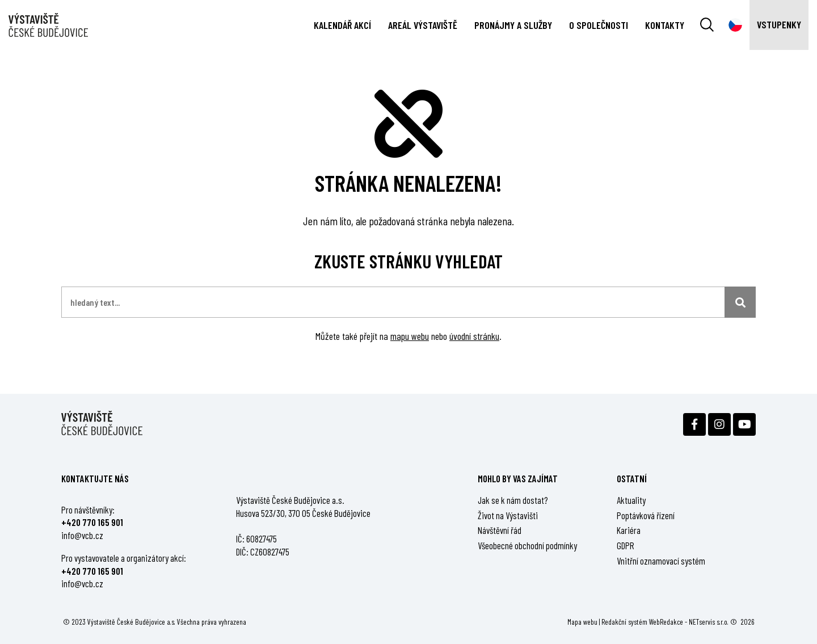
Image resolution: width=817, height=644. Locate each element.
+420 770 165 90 (91, 522)
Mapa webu (582, 622)
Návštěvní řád (500, 530)
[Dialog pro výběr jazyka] (735, 25)
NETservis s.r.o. (709, 622)
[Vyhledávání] (707, 25)
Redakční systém (624, 622)
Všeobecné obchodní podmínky (527, 545)
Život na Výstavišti (508, 515)
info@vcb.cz (82, 535)
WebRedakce (666, 622)
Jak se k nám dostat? (513, 500)
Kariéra (629, 530)
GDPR (626, 545)
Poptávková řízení (646, 515)
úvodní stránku (474, 336)
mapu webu (410, 336)
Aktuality (631, 500)
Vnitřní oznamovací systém (661, 561)
